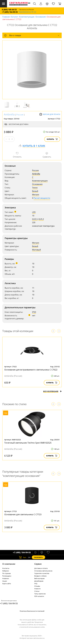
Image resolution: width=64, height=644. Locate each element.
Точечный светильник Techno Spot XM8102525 (28, 443)
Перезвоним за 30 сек (27, 12)
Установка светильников (43, 571)
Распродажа (7, 576)
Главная (6, 17)
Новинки (6, 578)
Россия (20, 115)
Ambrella (9, 114)
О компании (9, 564)
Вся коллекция (52, 391)
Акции (5, 581)
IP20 (34, 312)
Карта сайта (7, 584)
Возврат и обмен (40, 576)
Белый (35, 191)
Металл (36, 195)
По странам (7, 573)
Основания (41, 17)
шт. (23, 557)
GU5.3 (35, 219)
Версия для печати (50, 114)
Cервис (38, 564)
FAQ (36, 584)
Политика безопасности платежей (32, 611)
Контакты (6, 568)
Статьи (37, 591)
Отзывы (37, 586)
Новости (37, 589)
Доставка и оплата (41, 568)
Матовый (36, 250)
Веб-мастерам (39, 578)
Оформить (38, 557)
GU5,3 (41, 219)
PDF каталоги (39, 596)
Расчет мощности (42, 198)
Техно (35, 188)
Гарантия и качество (42, 573)
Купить (52, 139)
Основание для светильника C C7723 (23, 514)
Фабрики (6, 571)
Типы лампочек (40, 594)
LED (34, 212)
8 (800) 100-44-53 (9, 10)
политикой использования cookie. (33, 627)
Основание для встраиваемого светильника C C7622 (31, 370)
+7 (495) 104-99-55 (10, 12)
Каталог (14, 17)
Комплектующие (27, 17)
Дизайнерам (39, 581)
